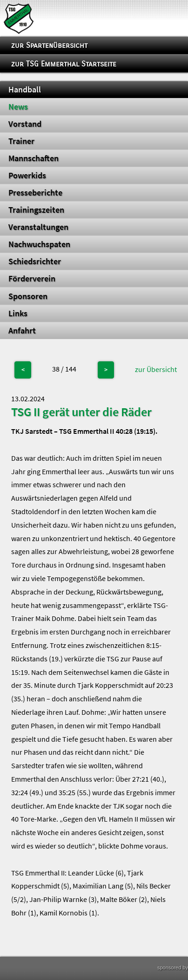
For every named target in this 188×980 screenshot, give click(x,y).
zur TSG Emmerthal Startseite (64, 64)
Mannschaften (34, 158)
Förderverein (32, 279)
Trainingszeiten (36, 210)
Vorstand (25, 124)
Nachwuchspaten (39, 244)
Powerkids (27, 176)
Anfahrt (22, 331)
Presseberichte (35, 193)
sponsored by (173, 967)
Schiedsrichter (35, 261)
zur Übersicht (156, 369)
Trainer (21, 141)
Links (18, 314)
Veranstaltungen (38, 227)
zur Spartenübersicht (49, 45)
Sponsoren (28, 296)
